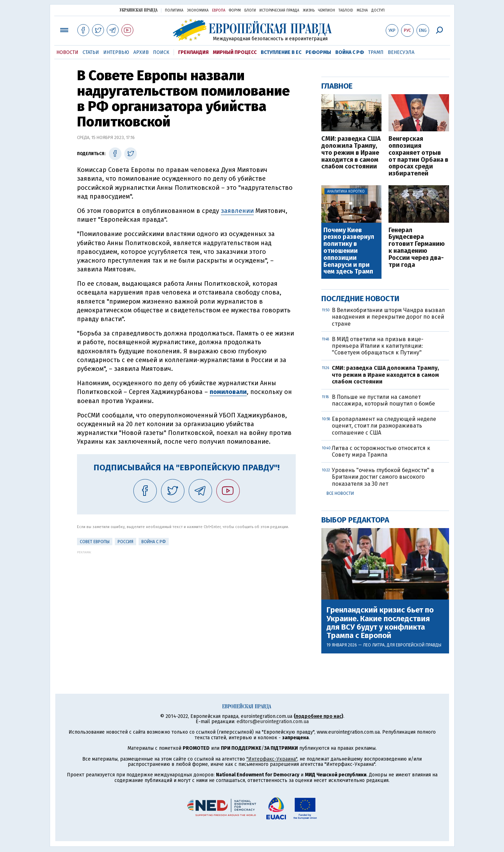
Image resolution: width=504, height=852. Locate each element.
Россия (125, 542)
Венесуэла (401, 52)
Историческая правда (279, 11)
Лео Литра (374, 645)
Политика (174, 11)
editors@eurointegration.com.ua (273, 722)
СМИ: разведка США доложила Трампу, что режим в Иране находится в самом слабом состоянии (351, 153)
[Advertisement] (186, 603)
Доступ (378, 11)
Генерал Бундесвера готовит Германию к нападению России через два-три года (417, 248)
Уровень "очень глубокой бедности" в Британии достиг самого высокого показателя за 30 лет (383, 477)
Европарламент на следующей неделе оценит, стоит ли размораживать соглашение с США (384, 426)
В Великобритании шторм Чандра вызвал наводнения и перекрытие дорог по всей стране (388, 317)
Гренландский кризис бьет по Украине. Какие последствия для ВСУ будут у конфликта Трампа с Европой (380, 623)
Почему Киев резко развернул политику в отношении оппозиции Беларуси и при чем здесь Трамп (349, 251)
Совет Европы (95, 542)
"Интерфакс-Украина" (272, 759)
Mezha (362, 11)
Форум (235, 11)
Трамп (376, 52)
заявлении (237, 211)
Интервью (116, 52)
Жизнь (309, 11)
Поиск (161, 52)
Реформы (318, 52)
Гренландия (193, 52)
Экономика (198, 11)
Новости (67, 52)
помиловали (228, 392)
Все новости (340, 493)
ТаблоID (346, 11)
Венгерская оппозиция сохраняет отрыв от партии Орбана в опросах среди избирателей (418, 156)
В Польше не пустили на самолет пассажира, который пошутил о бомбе (383, 400)
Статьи (91, 52)
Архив (141, 52)
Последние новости (360, 299)
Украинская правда (139, 10)
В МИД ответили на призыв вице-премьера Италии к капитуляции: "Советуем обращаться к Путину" (378, 346)
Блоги (250, 11)
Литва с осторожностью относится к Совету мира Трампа (381, 451)
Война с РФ (350, 52)
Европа (219, 11)
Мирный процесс (235, 52)
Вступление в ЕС (281, 52)
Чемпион (327, 11)
